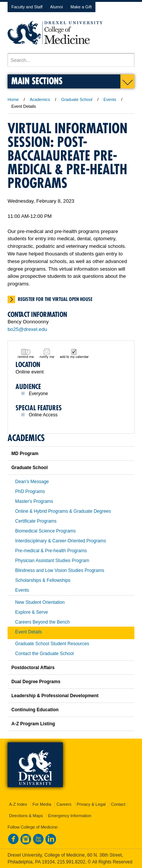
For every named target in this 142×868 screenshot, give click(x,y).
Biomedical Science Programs (45, 531)
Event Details (29, 632)
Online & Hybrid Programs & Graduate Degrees (63, 511)
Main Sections (37, 81)
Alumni (56, 7)
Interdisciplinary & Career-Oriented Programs (61, 541)
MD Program (25, 454)
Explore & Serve (32, 612)
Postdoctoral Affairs (33, 668)
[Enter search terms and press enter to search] (71, 60)
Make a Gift (81, 7)
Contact (118, 804)
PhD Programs (30, 491)
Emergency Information (70, 816)
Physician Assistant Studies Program (52, 561)
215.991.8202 (71, 862)
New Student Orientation (40, 602)
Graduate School (77, 99)
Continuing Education (35, 710)
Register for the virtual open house (55, 299)
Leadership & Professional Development (55, 696)
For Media (42, 804)
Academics (40, 99)
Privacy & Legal (91, 804)
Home (13, 99)
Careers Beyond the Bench (42, 622)
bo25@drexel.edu (27, 329)
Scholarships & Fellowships (43, 580)
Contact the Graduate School (44, 654)
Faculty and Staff (27, 7)
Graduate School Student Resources (52, 644)
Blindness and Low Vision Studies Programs (60, 570)
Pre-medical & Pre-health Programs (51, 551)
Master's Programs (34, 501)
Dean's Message (32, 482)
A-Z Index (18, 804)
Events (110, 99)
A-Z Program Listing (33, 724)
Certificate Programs (36, 521)
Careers (64, 804)
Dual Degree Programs (36, 682)
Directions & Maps (26, 816)
